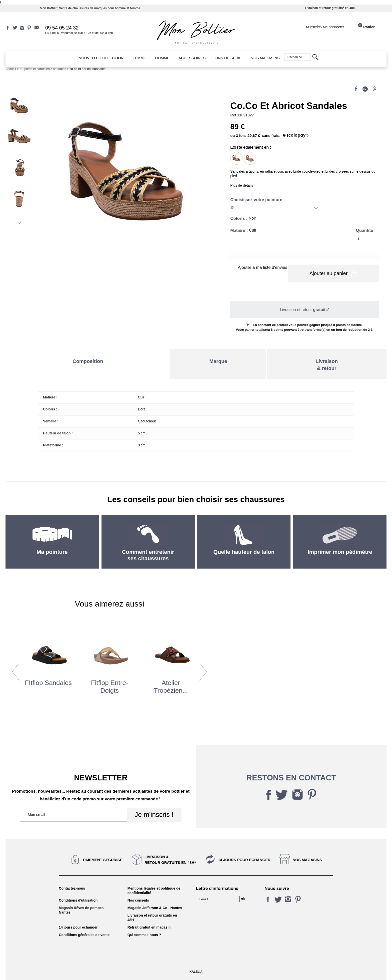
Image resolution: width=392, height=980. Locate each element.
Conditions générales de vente (84, 934)
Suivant (19, 223)
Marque (218, 360)
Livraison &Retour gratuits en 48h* (170, 859)
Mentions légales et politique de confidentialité (154, 890)
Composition (88, 360)
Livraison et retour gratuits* (325, 8)
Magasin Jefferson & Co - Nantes (155, 907)
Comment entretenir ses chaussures (148, 554)
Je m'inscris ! (154, 814)
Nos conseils (138, 899)
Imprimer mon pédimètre (340, 551)
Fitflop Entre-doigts (110, 686)
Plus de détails (242, 185)
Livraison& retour (327, 364)
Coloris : (239, 218)
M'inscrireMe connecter (325, 27)
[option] (48, 669)
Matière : (240, 230)
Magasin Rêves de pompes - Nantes (82, 909)
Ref (234, 115)
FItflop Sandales (48, 682)
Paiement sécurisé (103, 859)
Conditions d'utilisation (78, 899)
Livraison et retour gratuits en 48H (152, 917)
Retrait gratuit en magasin (149, 926)
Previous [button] (16, 670)
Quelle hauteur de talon (244, 551)
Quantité (365, 230)
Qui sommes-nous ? (144, 934)
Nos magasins (307, 859)
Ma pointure (52, 551)
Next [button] (203, 670)
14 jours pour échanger (244, 859)
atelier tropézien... (171, 686)
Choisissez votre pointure (257, 200)
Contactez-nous (72, 887)
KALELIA (196, 971)
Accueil (11, 69)
